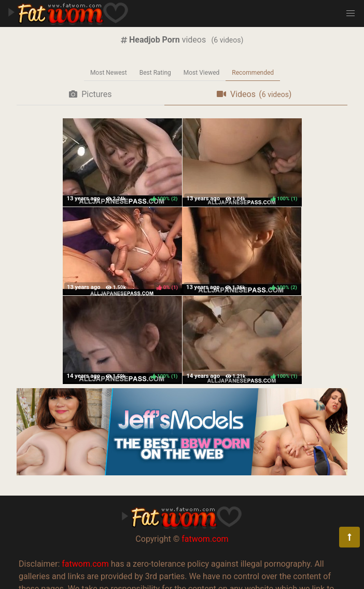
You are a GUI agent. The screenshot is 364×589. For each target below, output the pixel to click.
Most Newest (109, 73)
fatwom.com (205, 539)
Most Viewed (202, 73)
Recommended (253, 73)
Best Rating (155, 73)
